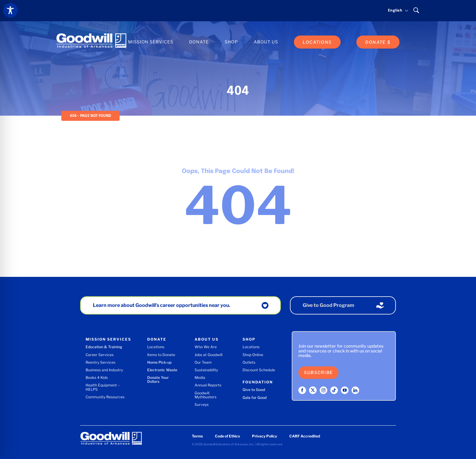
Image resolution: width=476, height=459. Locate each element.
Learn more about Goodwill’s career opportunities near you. (161, 305)
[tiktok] (334, 390)
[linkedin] (355, 390)
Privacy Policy (265, 436)
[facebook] (302, 390)
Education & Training (104, 347)
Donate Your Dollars (158, 379)
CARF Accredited (305, 436)
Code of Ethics (227, 436)
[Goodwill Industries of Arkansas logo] (91, 36)
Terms (197, 436)
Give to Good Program (328, 305)
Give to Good (254, 390)
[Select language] (395, 11)
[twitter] (313, 390)
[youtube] (345, 390)
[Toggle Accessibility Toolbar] (10, 10)
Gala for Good (255, 398)
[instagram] (323, 390)
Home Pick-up (159, 362)
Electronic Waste (162, 370)
